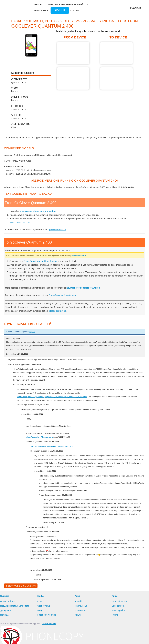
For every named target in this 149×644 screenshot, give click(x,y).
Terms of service (120, 620)
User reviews (44, 624)
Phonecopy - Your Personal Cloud (17, 8)
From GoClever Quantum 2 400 (74, 53)
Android (79, 620)
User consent (118, 624)
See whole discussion (20, 604)
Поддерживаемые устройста (67, 4)
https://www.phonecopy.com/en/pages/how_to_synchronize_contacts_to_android (56, 407)
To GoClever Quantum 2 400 (116, 53)
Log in (57, 10)
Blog (40, 629)
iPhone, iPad (81, 624)
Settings (90, 639)
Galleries (96, 4)
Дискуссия (6, 629)
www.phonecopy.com (20, 229)
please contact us (60, 237)
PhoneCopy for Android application (42, 268)
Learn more (141, 634)
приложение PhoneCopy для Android (39, 218)
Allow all (64, 639)
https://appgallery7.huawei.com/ (42, 448)
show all (10, 181)
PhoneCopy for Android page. (66, 302)
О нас (40, 620)
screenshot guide (88, 263)
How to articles (8, 620)
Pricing (40, 4)
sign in (35, 342)
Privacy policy (119, 629)
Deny (78, 639)
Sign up (43, 10)
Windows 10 (81, 629)
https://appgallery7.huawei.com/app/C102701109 (54, 457)
